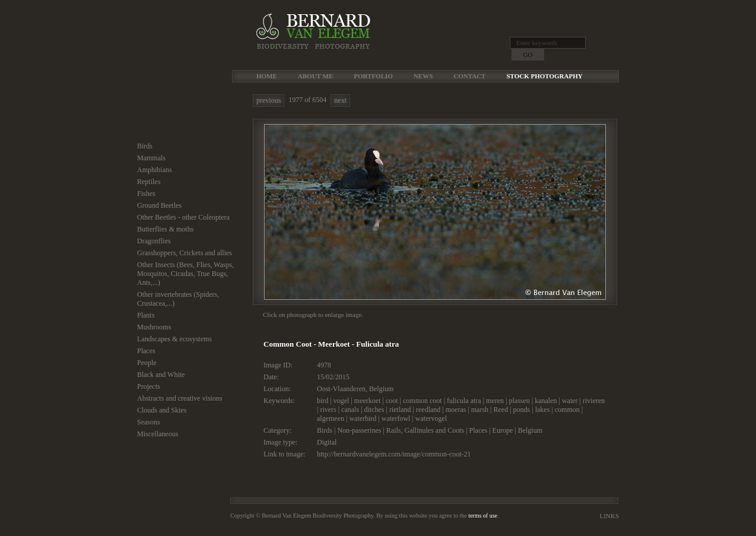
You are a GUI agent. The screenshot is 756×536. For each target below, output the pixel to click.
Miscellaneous (158, 434)
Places (146, 351)
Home (267, 76)
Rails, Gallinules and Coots (425, 430)
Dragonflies (154, 241)
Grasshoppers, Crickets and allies (185, 253)
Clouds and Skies (162, 410)
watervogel (431, 418)
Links (609, 516)
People (147, 363)
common (567, 410)
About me (315, 76)
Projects (149, 386)
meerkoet (368, 401)
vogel (342, 401)
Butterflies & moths (165, 229)
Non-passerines (359, 430)
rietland (400, 410)
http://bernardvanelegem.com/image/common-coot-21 (394, 454)
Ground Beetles (159, 205)
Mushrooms (154, 327)
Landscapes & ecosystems (174, 339)
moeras (456, 410)
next (340, 100)
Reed (501, 410)
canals (350, 410)
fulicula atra (464, 401)
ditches (374, 410)
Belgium (381, 389)
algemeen (331, 418)
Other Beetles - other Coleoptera (183, 217)
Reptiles (149, 182)
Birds (145, 146)
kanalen (546, 401)
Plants (146, 315)
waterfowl (396, 418)
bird (323, 401)
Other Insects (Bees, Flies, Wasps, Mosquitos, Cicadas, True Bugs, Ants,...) (185, 274)
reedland (428, 410)
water (570, 401)
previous (269, 100)
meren (495, 401)
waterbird (363, 418)
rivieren (594, 401)
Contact (469, 76)
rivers (328, 410)
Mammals (151, 158)
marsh (480, 410)
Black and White (161, 375)
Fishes (146, 194)
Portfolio (373, 76)
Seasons (149, 422)
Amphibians (155, 170)
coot (392, 401)
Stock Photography (544, 76)
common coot (423, 401)
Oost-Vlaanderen (341, 389)
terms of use (483, 516)
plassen (519, 401)
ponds (522, 410)
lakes (543, 410)
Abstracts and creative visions (180, 398)
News (423, 76)
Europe (503, 430)
